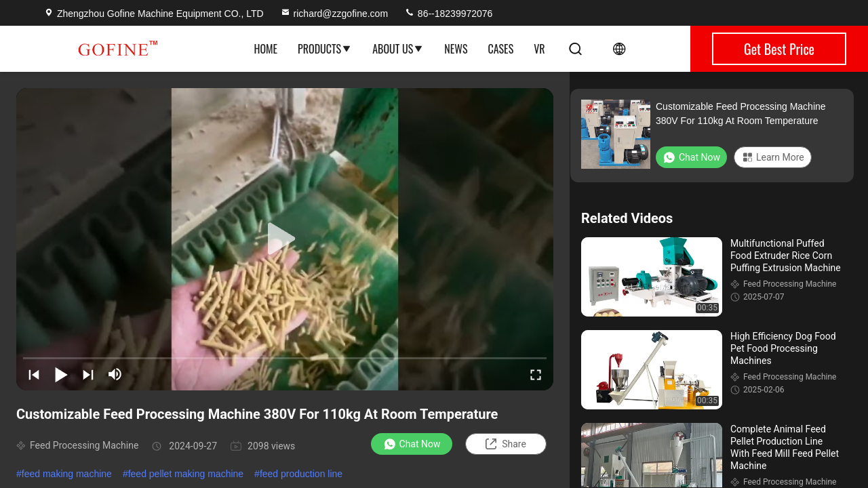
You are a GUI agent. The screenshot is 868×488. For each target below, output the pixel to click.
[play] (285, 239)
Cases (500, 49)
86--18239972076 (448, 14)
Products (325, 49)
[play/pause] (61, 374)
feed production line (301, 474)
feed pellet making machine (186, 474)
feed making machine (67, 474)
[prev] (34, 374)
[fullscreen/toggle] (536, 374)
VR (539, 49)
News (456, 49)
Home (265, 49)
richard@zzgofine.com (334, 14)
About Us (398, 49)
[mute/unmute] (115, 374)
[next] (88, 374)
